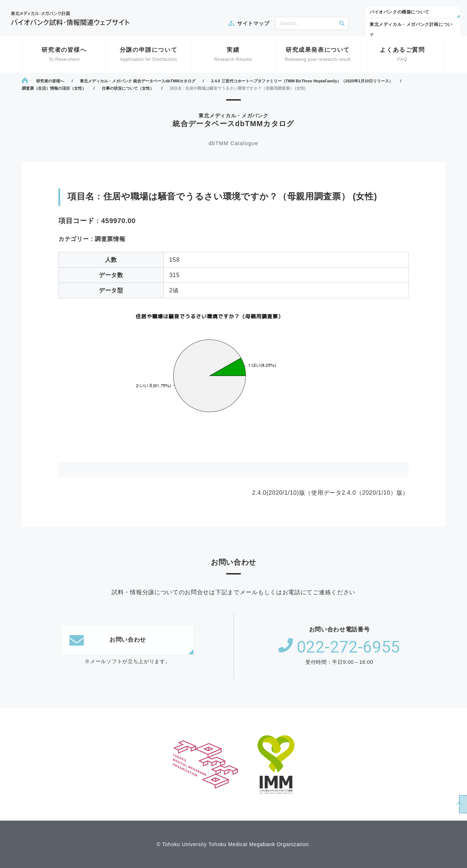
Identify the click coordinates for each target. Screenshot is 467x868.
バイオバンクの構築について (400, 12)
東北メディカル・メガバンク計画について (411, 30)
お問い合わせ (108, 640)
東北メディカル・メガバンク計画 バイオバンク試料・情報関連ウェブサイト (70, 18)
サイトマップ (253, 23)
